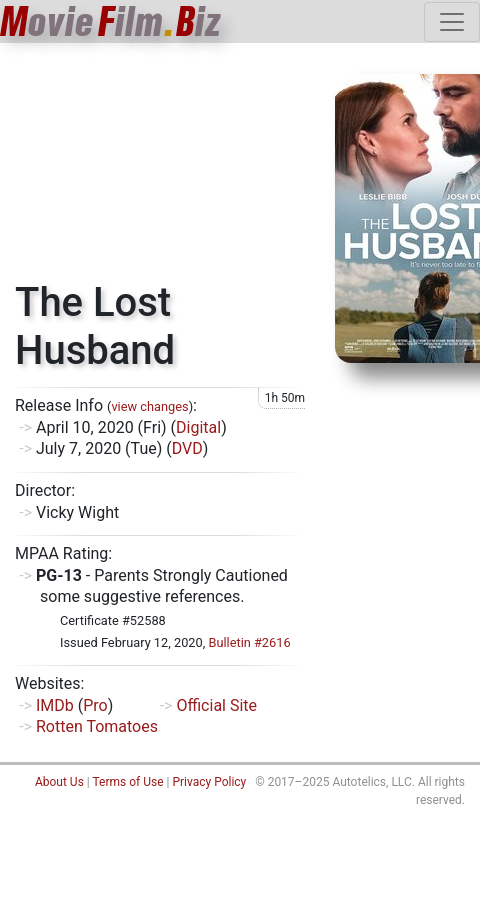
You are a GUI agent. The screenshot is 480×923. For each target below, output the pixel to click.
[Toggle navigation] (452, 22)
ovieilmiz (111, 21)
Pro (95, 705)
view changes (149, 406)
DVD (187, 448)
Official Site (216, 705)
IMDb (55, 705)
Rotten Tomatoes (97, 726)
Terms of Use (127, 782)
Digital (198, 427)
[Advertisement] (160, 169)
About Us (59, 782)
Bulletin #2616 (249, 642)
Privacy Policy (209, 782)
